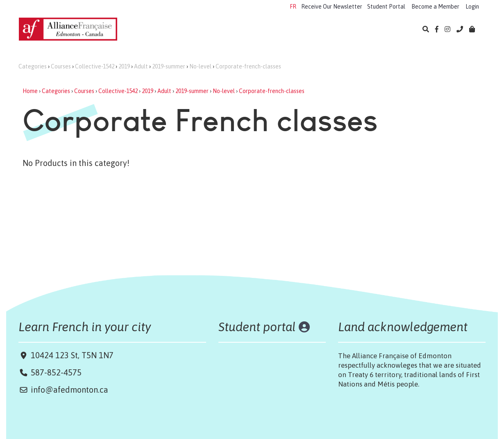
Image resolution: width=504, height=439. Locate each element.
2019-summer (169, 66)
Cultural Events (300, 30)
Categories (33, 66)
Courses (61, 66)
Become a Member (435, 7)
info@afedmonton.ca (69, 390)
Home (30, 91)
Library (350, 30)
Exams (252, 30)
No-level (200, 66)
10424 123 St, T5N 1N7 (71, 355)
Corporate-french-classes (248, 66)
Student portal (257, 327)
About (385, 30)
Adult (141, 66)
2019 (124, 66)
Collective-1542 (95, 66)
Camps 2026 (208, 30)
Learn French (154, 30)
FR (293, 7)
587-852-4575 (56, 372)
